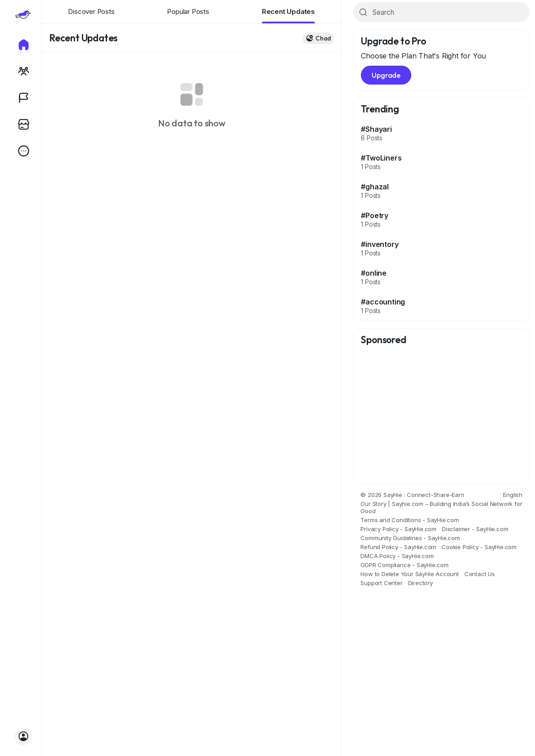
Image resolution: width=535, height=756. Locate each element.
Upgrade (386, 75)
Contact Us (480, 574)
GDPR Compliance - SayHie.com (404, 565)
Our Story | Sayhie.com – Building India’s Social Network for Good (441, 507)
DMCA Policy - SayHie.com (397, 556)
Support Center (381, 583)
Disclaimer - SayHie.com (475, 529)
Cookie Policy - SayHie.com (479, 547)
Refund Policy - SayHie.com (398, 547)
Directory (420, 583)
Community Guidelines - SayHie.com (410, 538)
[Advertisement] (441, 415)
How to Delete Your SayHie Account (409, 574)
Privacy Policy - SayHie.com (398, 529)
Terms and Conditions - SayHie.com (409, 520)
